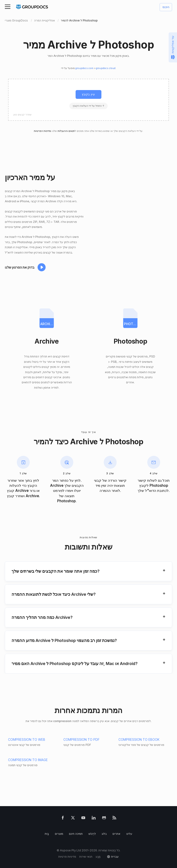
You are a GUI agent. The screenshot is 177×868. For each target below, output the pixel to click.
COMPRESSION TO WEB (27, 739)
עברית (115, 857)
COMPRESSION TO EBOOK (139, 739)
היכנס (166, 7)
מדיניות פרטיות (67, 857)
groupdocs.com (84, 68)
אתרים (116, 834)
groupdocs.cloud (106, 68)
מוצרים (59, 834)
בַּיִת (47, 834)
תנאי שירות (86, 857)
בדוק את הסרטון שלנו (20, 267)
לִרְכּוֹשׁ (92, 834)
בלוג (104, 834)
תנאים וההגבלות (66, 131)
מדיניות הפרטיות (42, 131)
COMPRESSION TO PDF (81, 739)
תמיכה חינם (76, 834)
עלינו (129, 834)
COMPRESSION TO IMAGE (28, 760)
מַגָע (98, 857)
